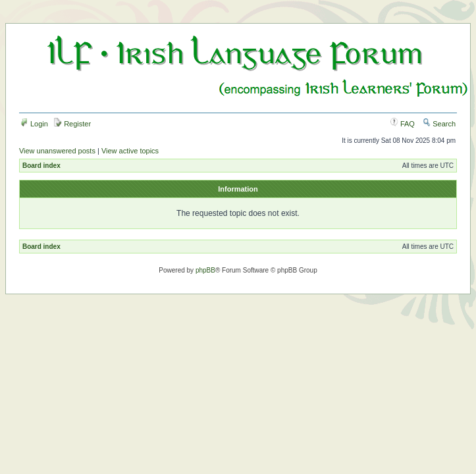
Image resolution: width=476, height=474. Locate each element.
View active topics (130, 151)
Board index (41, 166)
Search (439, 124)
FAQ (403, 124)
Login (34, 124)
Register (72, 124)
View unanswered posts (57, 151)
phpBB (205, 270)
